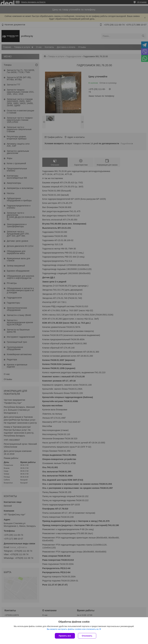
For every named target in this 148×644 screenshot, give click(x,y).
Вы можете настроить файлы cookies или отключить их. (73, 629)
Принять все (65, 636)
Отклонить (87, 636)
